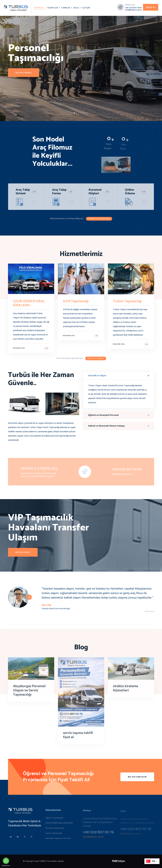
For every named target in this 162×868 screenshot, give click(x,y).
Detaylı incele (96, 358)
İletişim (86, 8)
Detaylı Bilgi (23, 552)
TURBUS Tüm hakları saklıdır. (52, 861)
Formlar (66, 8)
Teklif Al (151, 8)
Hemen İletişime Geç (99, 219)
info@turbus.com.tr (133, 10)
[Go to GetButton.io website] (6, 866)
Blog (76, 8)
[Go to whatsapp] (6, 861)
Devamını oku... (20, 348)
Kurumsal (39, 8)
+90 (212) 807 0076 (133, 8)
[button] (74, 113)
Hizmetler (53, 8)
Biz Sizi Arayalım (137, 777)
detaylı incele (24, 75)
